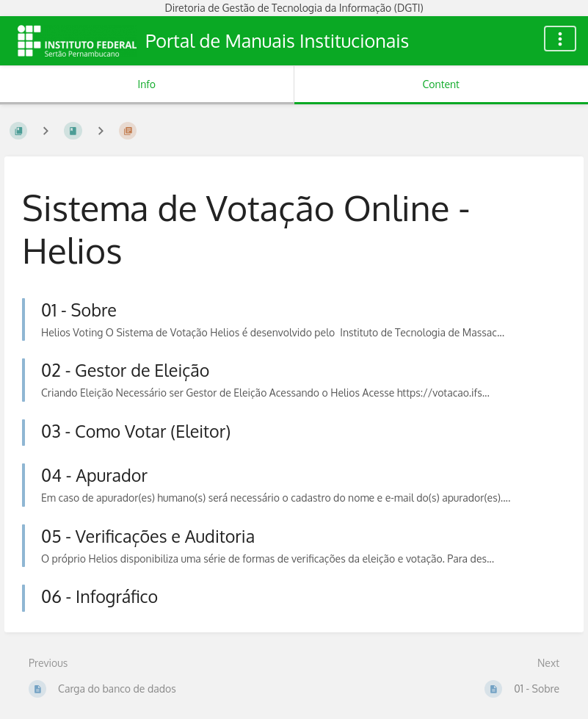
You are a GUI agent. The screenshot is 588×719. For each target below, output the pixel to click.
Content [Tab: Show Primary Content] (441, 84)
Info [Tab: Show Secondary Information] (146, 84)
